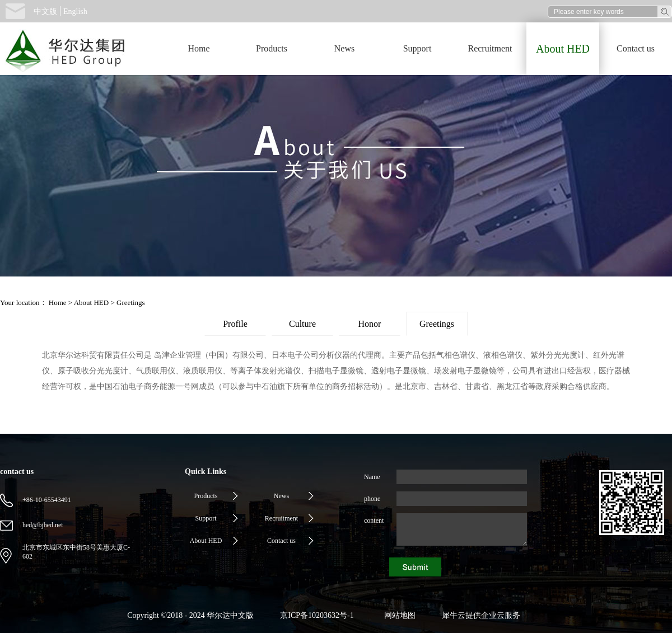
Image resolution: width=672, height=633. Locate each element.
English (75, 11)
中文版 (45, 11)
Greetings (131, 303)
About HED (91, 303)
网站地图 (398, 615)
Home (199, 48)
